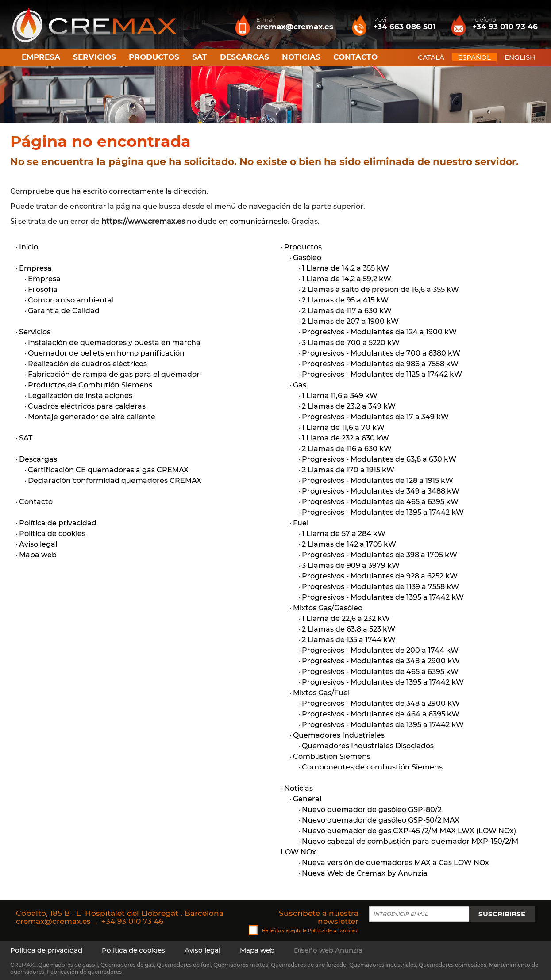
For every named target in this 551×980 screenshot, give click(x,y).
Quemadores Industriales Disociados (368, 746)
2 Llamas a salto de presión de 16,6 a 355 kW (380, 289)
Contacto (355, 57)
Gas (300, 385)
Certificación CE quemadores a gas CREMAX (108, 470)
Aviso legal (38, 544)
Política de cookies (52, 534)
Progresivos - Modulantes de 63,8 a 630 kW (379, 459)
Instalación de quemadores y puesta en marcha (114, 343)
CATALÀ (431, 57)
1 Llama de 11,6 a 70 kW (343, 427)
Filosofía (43, 289)
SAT (200, 57)
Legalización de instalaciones (80, 396)
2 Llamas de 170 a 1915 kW (348, 470)
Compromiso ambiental (71, 300)
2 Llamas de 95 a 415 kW (345, 300)
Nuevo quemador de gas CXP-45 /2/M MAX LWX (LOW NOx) (409, 831)
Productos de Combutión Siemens (90, 385)
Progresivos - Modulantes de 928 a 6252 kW (380, 576)
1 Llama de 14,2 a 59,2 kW (347, 279)
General (307, 799)
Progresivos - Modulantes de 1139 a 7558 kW (380, 587)
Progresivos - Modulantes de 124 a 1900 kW (379, 332)
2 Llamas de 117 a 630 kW (347, 311)
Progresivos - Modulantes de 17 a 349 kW (375, 417)
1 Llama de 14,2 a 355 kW (345, 268)
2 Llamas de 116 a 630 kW (347, 449)
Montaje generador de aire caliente (92, 417)
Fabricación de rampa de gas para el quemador (114, 374)
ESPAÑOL (474, 57)
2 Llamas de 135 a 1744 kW (349, 640)
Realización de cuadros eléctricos (87, 364)
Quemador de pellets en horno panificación (106, 353)
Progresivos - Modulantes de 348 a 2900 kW (381, 661)
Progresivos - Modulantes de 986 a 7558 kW (380, 364)
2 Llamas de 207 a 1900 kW (350, 321)
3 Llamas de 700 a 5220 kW (351, 343)
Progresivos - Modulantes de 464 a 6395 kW (381, 714)
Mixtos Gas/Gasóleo (328, 608)
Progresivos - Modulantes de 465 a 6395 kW (380, 502)
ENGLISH (520, 57)
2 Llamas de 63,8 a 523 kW (349, 629)
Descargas (245, 57)
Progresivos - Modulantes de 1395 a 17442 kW (383, 512)
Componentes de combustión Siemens (372, 767)
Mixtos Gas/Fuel (321, 693)
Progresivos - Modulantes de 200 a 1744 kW (380, 650)
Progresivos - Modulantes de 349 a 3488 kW (381, 491)
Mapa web (38, 555)
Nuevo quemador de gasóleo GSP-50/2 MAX (381, 820)
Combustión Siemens (332, 756)
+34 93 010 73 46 (132, 921)
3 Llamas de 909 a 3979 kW (351, 565)
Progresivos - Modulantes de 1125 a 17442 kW (382, 374)
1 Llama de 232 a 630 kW (345, 438)
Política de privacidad (58, 523)
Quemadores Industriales (339, 735)
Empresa (41, 57)
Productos (154, 57)
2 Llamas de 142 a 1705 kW (349, 544)
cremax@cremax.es (53, 921)
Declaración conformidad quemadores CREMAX (115, 480)
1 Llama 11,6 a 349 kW (340, 396)
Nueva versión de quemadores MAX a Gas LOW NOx (395, 863)
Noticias (301, 57)
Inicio (29, 247)
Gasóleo (307, 258)
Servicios (94, 57)
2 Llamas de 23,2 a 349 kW (349, 406)
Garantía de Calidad (64, 311)
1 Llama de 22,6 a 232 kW (346, 618)
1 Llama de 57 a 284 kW (344, 534)
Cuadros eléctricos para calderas (87, 406)
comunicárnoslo (259, 221)
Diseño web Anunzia (328, 950)
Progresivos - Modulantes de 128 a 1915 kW (378, 480)
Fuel (301, 523)
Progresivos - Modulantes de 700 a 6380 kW (381, 353)
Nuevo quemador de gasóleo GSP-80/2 (372, 810)
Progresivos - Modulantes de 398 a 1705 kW (380, 555)
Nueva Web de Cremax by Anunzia (365, 873)
